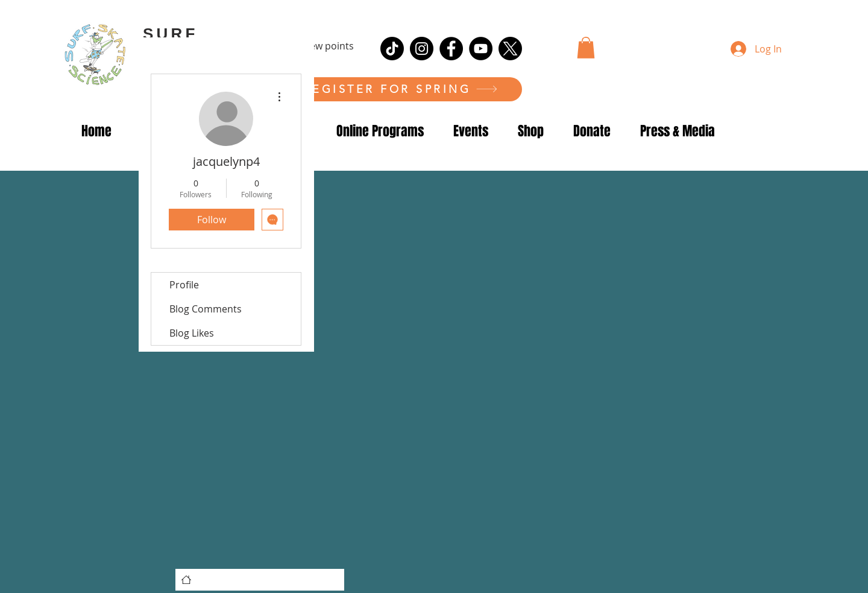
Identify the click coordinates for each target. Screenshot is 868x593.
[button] (586, 48)
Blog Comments (206, 309)
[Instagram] (422, 49)
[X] (510, 49)
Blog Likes (192, 333)
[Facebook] (451, 49)
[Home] (186, 580)
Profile (184, 285)
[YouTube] (481, 49)
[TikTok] (392, 49)
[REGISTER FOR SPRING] (401, 89)
